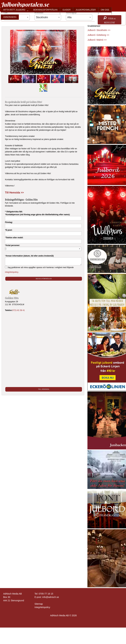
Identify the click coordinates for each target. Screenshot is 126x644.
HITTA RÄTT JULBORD (14, 10)
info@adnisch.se (51, 597)
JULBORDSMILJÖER (86, 10)
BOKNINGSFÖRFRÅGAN (45, 10)
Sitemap (39, 604)
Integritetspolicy (42, 607)
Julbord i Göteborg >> (98, 35)
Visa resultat (110, 20)
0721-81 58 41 (19, 310)
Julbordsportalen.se (25, 5)
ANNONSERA (10, 17)
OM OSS (105, 10)
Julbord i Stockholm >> (99, 30)
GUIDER (67, 10)
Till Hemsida (44, 389)
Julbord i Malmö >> (97, 40)
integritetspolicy (12, 272)
